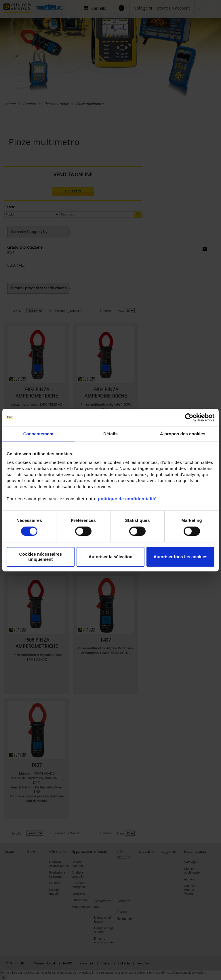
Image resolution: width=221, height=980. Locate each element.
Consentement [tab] (38, 434)
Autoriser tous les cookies (180, 557)
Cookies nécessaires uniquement (41, 557)
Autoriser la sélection (111, 557)
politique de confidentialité (127, 499)
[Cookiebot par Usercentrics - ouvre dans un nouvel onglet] (189, 417)
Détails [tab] (110, 434)
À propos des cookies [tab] (183, 434)
